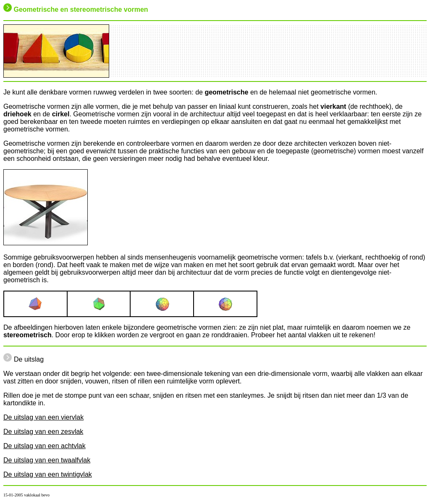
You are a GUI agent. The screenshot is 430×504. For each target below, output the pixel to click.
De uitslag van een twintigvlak (48, 474)
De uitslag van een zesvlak (43, 432)
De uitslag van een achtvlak (45, 446)
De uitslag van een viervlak (43, 417)
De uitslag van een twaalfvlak (47, 460)
